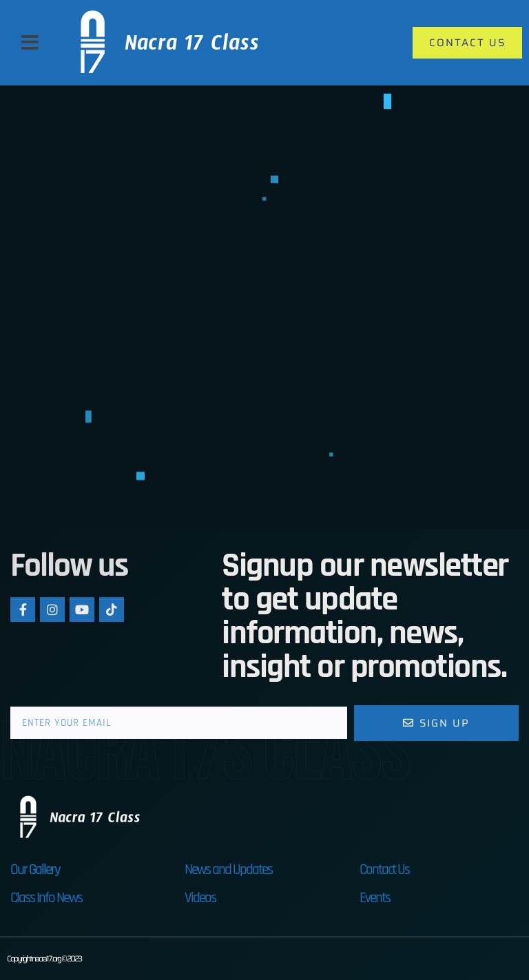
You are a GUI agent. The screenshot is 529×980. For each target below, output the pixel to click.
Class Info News (46, 898)
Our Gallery (35, 869)
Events (375, 898)
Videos (200, 898)
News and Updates (228, 869)
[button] (30, 43)
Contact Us (384, 869)
